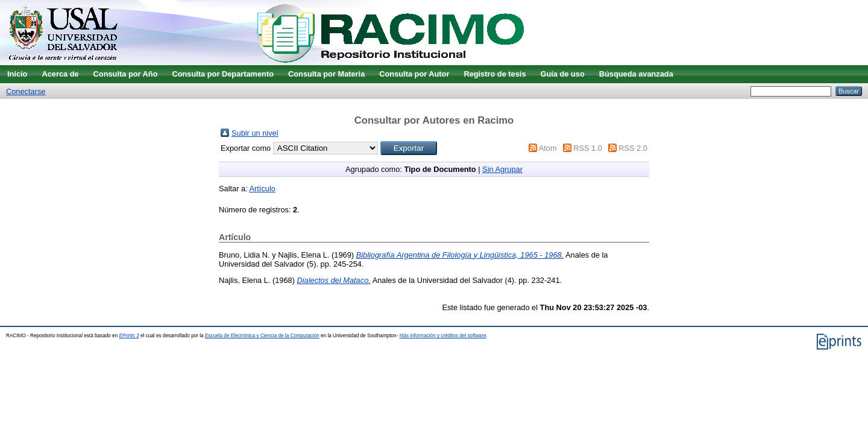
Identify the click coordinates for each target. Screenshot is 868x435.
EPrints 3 (129, 336)
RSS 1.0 (588, 148)
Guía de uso (563, 74)
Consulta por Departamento (223, 74)
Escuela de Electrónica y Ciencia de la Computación (262, 336)
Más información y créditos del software (443, 336)
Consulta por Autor (414, 74)
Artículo (263, 189)
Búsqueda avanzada (636, 74)
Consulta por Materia (326, 74)
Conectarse (26, 91)
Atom (548, 148)
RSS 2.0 (633, 148)
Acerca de (60, 74)
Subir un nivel (255, 133)
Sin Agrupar (502, 169)
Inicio (17, 74)
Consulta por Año (126, 74)
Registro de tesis (495, 74)
